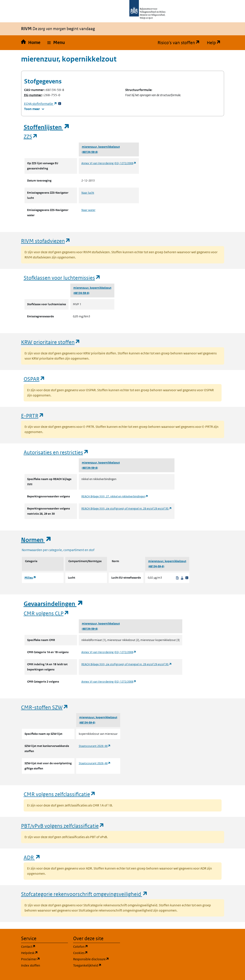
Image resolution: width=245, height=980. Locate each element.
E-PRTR (33, 416)
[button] (56, 43)
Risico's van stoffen (180, 43)
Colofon (97, 946)
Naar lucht (88, 193)
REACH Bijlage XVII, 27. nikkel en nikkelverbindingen (115, 496)
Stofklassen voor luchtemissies (62, 278)
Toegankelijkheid (97, 965)
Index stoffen (31, 965)
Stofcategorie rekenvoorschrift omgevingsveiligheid (84, 894)
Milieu (30, 578)
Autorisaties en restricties (56, 452)
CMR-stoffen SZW (45, 707)
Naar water (88, 210)
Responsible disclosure (97, 959)
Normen (36, 540)
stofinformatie (41, 104)
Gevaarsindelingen (53, 604)
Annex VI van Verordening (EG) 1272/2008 (109, 163)
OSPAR (34, 379)
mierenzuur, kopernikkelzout (101, 147)
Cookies (97, 953)
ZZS (31, 136)
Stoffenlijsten (47, 127)
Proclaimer (44, 959)
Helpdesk (44, 953)
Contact (44, 946)
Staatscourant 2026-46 (95, 746)
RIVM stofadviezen (46, 241)
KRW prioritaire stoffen (51, 342)
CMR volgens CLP (46, 613)
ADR (32, 857)
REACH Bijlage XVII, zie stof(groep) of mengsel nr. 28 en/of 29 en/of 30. (127, 509)
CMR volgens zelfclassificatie (60, 794)
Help (215, 43)
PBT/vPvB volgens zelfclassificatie (63, 826)
